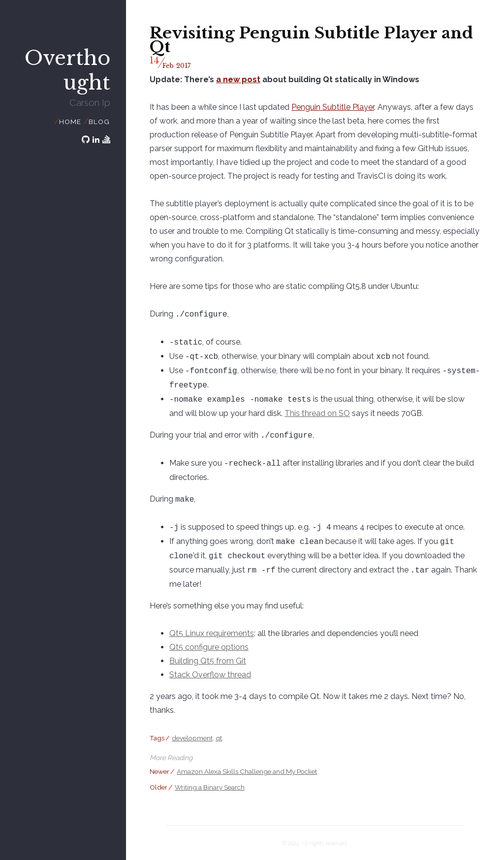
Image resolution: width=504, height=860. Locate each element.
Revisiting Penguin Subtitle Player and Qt (311, 40)
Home (70, 122)
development (192, 738)
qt (219, 738)
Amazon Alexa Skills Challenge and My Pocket (247, 771)
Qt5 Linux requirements (212, 633)
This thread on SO (301, 413)
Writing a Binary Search (210, 787)
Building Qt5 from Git (208, 661)
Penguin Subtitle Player (333, 107)
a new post (238, 80)
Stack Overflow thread (210, 675)
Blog (99, 122)
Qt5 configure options (209, 647)
